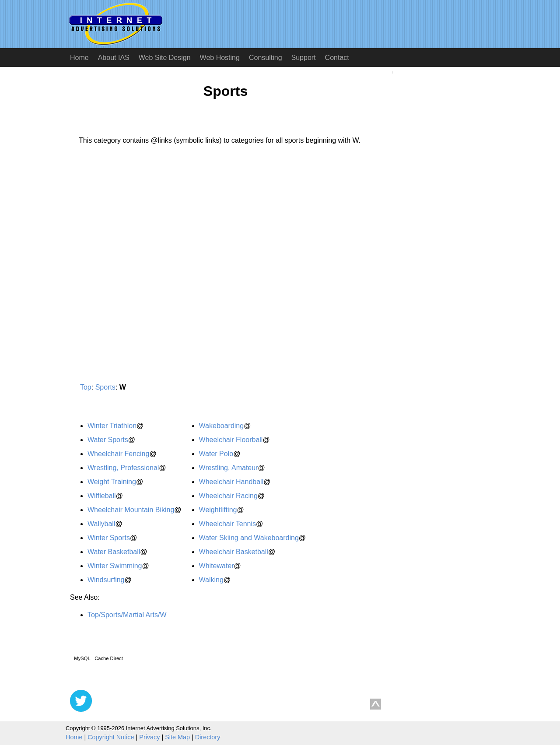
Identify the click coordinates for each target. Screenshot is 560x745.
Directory (208, 737)
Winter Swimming (115, 566)
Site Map (177, 737)
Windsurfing (106, 580)
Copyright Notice (111, 737)
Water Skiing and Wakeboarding (249, 538)
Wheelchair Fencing (118, 454)
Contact (337, 58)
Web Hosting (220, 58)
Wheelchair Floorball (231, 440)
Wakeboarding (222, 426)
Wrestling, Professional (123, 468)
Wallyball (101, 524)
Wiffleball (102, 496)
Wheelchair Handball (231, 482)
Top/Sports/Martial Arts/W (127, 615)
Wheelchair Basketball (234, 552)
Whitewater (217, 566)
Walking (211, 580)
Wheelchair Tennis (227, 524)
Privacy (149, 737)
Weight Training (112, 482)
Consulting (266, 58)
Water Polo (216, 454)
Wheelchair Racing (228, 496)
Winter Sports (109, 538)
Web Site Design (165, 58)
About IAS (114, 58)
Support (304, 58)
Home (79, 58)
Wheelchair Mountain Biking (131, 510)
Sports (105, 387)
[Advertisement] (143, 233)
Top (86, 387)
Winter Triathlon (112, 426)
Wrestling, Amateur (229, 468)
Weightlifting (218, 510)
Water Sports (108, 440)
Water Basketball (114, 552)
